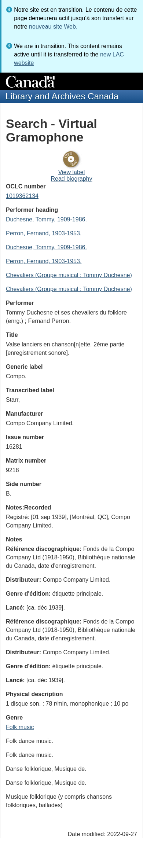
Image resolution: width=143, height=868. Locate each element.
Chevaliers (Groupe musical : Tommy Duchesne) (69, 275)
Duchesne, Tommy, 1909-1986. (46, 219)
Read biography (72, 179)
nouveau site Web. (53, 27)
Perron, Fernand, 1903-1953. (44, 233)
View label (72, 172)
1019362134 (22, 196)
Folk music (20, 727)
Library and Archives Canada (62, 96)
